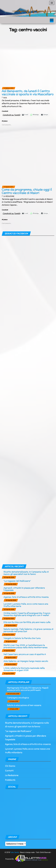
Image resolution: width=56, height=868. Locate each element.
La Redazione (9, 196)
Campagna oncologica (18, 698)
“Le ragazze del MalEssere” (17, 581)
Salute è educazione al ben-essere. (24, 705)
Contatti (9, 771)
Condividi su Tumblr (12, 115)
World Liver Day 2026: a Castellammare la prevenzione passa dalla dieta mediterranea (25, 646)
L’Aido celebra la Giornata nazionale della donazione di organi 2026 (24, 669)
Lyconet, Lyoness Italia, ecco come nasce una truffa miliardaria (26, 605)
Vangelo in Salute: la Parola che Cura (22, 638)
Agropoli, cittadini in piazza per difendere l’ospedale (24, 589)
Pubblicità (10, 780)
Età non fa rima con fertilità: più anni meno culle (27, 622)
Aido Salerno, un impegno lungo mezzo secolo (26, 661)
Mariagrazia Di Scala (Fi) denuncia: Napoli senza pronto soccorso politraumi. (28, 689)
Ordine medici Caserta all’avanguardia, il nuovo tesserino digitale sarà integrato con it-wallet (27, 614)
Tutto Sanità (15, 852)
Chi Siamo (10, 766)
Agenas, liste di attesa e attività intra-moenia (26, 597)
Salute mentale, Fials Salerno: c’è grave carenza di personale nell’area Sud (28, 630)
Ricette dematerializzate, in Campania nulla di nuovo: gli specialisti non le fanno (26, 573)
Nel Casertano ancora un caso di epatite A (25, 654)
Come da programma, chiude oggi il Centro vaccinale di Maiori (27, 191)
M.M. (5, 98)
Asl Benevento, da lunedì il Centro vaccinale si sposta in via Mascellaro (28, 93)
